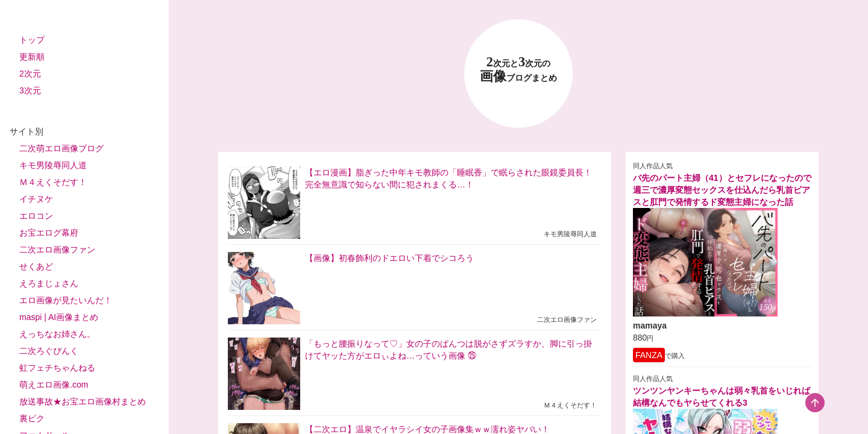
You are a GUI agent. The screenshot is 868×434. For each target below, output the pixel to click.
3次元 (30, 90)
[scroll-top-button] (815, 403)
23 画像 (518, 70)
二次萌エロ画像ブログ (61, 148)
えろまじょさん (49, 283)
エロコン (36, 216)
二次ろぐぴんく (49, 351)
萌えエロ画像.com (54, 385)
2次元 (30, 74)
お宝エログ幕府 (49, 233)
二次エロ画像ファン (57, 250)
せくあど (36, 266)
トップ (32, 40)
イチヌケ (36, 199)
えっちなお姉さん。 (57, 334)
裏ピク (32, 418)
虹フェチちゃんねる (57, 368)
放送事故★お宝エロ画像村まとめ (83, 401)
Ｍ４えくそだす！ (53, 182)
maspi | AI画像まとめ (59, 317)
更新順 (32, 57)
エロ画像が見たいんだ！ (66, 300)
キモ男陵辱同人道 (53, 165)
